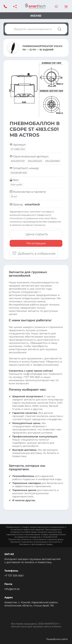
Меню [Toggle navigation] (36, 16)
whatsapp (35, 374)
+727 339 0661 (32, 377)
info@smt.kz (12, 589)
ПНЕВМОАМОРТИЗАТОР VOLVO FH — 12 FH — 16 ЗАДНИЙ (42, 48)
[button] (34, 253)
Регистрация (36, 243)
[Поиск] (60, 29)
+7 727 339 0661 (14, 576)
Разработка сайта (57, 639)
